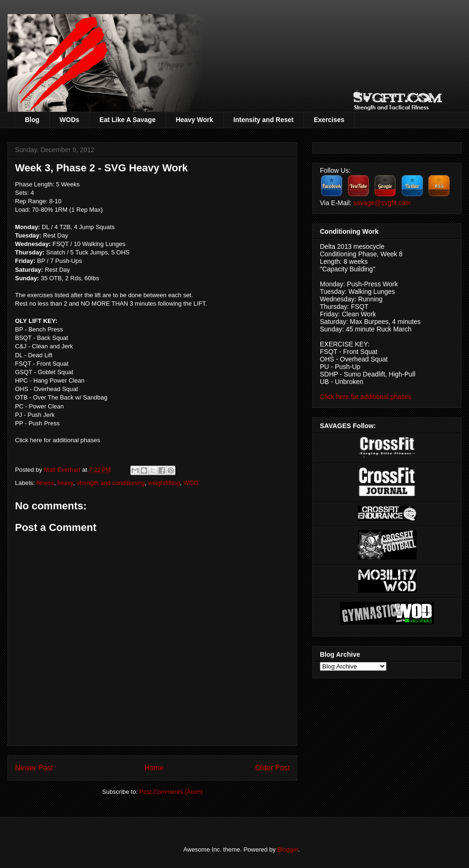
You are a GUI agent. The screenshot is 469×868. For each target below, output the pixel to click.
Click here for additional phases (57, 440)
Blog (32, 120)
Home (154, 768)
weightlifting (164, 483)
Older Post (272, 768)
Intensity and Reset (264, 120)
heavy (65, 483)
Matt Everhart (63, 470)
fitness (45, 483)
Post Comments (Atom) (171, 792)
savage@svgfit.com (382, 203)
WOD (191, 483)
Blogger (287, 849)
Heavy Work (195, 120)
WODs (69, 120)
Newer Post (34, 768)
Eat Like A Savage (128, 120)
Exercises (329, 120)
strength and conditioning (110, 483)
